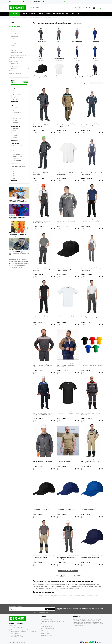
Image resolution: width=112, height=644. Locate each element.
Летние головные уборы (17, 48)
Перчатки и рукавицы (19, 73)
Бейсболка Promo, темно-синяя (90, 557)
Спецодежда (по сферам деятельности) (19, 58)
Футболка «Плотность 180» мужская (91, 365)
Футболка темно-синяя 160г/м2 (90, 221)
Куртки (13, 39)
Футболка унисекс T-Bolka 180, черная (68, 413)
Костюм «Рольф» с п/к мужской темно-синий (66, 366)
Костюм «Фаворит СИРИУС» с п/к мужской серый (42, 126)
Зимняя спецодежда (19, 64)
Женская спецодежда (17, 53)
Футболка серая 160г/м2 (40, 557)
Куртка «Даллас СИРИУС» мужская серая (43, 462)
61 (75, 575)
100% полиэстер (17, 154)
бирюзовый (16, 133)
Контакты (41, 14)
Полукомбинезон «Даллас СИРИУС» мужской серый (67, 558)
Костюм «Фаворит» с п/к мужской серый (43, 366)
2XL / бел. (15, 97)
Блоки (11, 263)
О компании (32, 14)
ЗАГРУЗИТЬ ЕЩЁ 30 (68, 571)
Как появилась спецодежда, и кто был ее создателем (18, 235)
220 (14, 171)
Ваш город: (13, 2)
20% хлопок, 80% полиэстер (17, 147)
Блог (68, 14)
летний (15, 120)
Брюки (12, 31)
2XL (14, 93)
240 (14, 174)
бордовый (15, 135)
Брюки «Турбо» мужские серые (90, 317)
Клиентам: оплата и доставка (55, 14)
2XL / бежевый (17, 95)
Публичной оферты (44, 612)
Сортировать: (85, 83)
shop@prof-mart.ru (25, 2)
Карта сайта (22, 642)
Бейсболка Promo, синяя (88, 509)
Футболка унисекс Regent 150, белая (67, 317)
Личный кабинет (76, 14)
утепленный (16, 123)
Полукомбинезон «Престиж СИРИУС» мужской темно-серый (43, 222)
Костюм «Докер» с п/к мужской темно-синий (92, 126)
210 (14, 169)
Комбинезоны (14, 36)
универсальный (17, 112)
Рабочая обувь (19, 69)
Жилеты (13, 46)
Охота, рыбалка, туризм (19, 66)
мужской (15, 110)
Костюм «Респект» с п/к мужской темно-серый (90, 414)
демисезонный (17, 118)
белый (14, 131)
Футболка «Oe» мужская (64, 461)
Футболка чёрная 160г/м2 (40, 317)
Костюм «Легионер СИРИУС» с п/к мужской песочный (91, 462)
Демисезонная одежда (15, 61)
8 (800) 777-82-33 (38, 2)
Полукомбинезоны (16, 34)
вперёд (80, 575)
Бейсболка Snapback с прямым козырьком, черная (65, 270)
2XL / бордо (16, 99)
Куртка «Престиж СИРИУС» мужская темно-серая (43, 174)
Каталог (14, 14)
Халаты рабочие (15, 41)
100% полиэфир (17, 161)
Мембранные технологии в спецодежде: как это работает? (18, 201)
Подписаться (50, 609)
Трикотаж (13, 50)
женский (15, 108)
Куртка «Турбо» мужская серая (66, 221)
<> (13, 90)
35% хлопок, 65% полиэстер (17, 151)
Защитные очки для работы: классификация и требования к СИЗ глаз (19, 253)
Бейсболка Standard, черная (41, 509)
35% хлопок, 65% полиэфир (17, 157)
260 (14, 178)
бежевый (15, 129)
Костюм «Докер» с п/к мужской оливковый (66, 126)
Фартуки (13, 43)
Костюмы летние (15, 29)
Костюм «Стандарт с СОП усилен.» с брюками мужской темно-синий (43, 414)
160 (14, 176)
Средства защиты (19, 71)
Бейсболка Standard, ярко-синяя (66, 509)
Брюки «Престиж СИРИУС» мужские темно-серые (43, 270)
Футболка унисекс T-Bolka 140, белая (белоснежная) (67, 174)
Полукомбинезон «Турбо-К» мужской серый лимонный (91, 174)
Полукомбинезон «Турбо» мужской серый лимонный (91, 270)
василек (15, 138)
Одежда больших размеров (18, 55)
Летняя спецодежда (19, 27)
